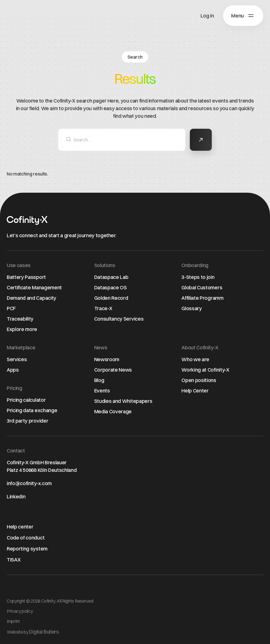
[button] (243, 16)
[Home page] (27, 220)
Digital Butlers (44, 632)
